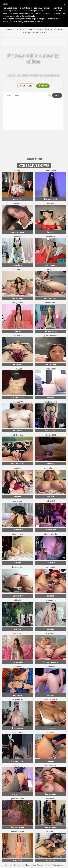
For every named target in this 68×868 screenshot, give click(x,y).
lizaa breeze (18, 733)
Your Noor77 (18, 402)
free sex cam (18, 431)
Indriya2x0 (50, 501)
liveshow (17, 497)
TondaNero (17, 633)
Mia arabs (17, 501)
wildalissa (51, 237)
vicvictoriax (50, 832)
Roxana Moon (51, 600)
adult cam (17, 695)
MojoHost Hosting (29, 865)
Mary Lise (18, 468)
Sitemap (9, 865)
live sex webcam (51, 662)
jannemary (51, 666)
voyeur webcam (17, 232)
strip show (17, 860)
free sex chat (17, 364)
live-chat (18, 629)
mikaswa (17, 237)
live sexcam (51, 728)
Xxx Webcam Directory (43, 29)
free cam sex (51, 364)
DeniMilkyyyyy (51, 468)
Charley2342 (51, 435)
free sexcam (18, 728)
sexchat (51, 596)
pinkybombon (17, 435)
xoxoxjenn (50, 633)
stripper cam (51, 265)
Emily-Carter (17, 303)
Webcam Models (44, 865)
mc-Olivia (51, 270)
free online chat (50, 331)
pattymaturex (17, 699)
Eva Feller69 (17, 666)
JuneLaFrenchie (51, 336)
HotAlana (51, 733)
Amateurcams (39, 32)
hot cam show (17, 398)
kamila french (51, 170)
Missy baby (51, 799)
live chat (51, 232)
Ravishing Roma (51, 402)
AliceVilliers (17, 336)
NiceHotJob (18, 170)
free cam (51, 497)
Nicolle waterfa (50, 534)
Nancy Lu (18, 766)
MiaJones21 (17, 204)
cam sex (50, 695)
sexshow (17, 563)
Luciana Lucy (17, 567)
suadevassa (50, 766)
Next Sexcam (35, 159)
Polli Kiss (51, 204)
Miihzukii (17, 600)
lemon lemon (51, 369)
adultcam (17, 331)
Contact (17, 865)
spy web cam (17, 794)
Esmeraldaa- (51, 303)
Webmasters (58, 865)
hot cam (51, 464)
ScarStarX (17, 270)
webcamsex (18, 199)
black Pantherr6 (51, 699)
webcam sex (51, 530)
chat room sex (51, 298)
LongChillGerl (17, 534)
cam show (17, 265)
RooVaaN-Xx (18, 369)
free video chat (18, 827)
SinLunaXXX (51, 567)
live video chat (51, 199)
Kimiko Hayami (18, 832)
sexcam (50, 398)
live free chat (17, 530)
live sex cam (18, 298)
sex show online (17, 662)
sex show (50, 563)
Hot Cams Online (23, 29)
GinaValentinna (17, 799)
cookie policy (31, 16)
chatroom (51, 860)
